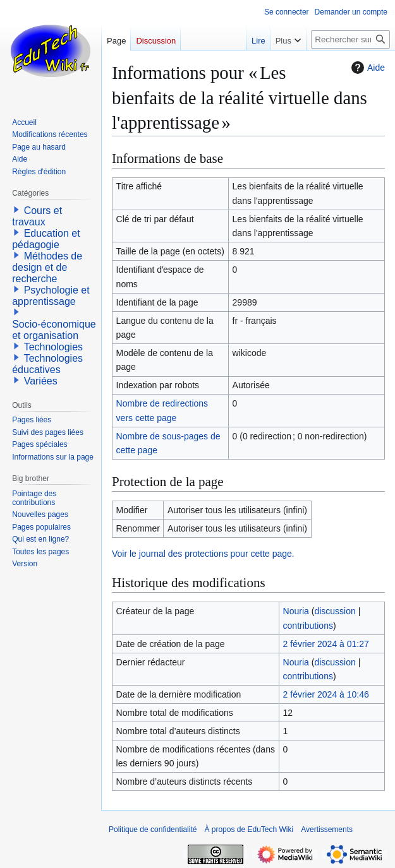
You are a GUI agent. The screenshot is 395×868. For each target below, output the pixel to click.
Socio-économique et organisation (54, 330)
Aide (367, 68)
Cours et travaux (37, 216)
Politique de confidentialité (153, 829)
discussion (335, 611)
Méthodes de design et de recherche (47, 267)
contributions (308, 626)
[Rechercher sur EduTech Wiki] (350, 39)
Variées (41, 381)
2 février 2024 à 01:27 (326, 644)
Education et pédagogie (46, 239)
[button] (16, 210)
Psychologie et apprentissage (51, 296)
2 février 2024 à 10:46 (326, 694)
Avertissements (327, 829)
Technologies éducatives (47, 364)
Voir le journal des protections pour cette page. (203, 554)
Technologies (53, 347)
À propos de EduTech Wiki (249, 829)
